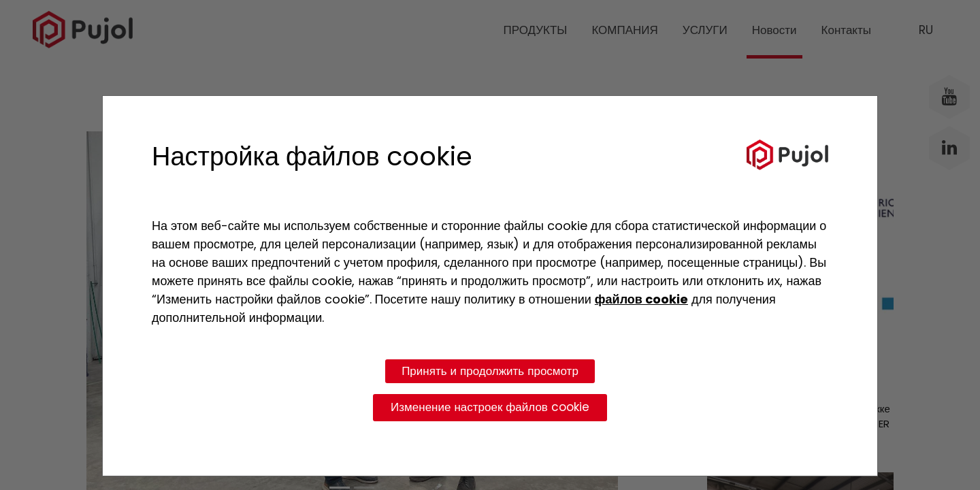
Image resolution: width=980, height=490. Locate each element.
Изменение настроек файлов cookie (490, 407)
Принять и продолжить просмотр (490, 371)
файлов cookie (641, 299)
